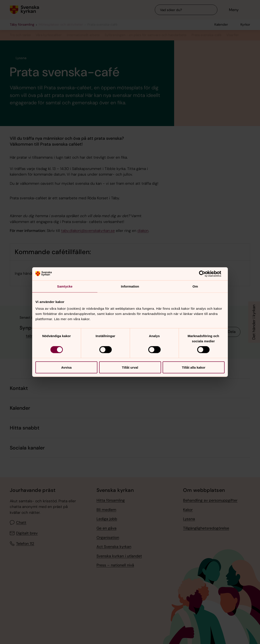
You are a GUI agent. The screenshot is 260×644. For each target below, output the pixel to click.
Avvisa (67, 367)
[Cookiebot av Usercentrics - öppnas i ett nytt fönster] (206, 274)
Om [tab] (195, 286)
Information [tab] (130, 286)
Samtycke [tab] (65, 286)
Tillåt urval (130, 367)
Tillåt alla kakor (193, 367)
